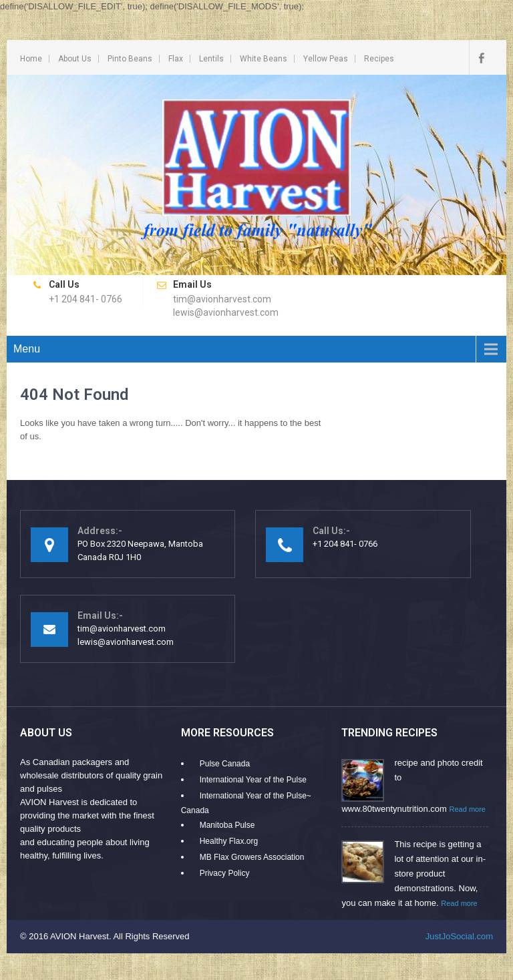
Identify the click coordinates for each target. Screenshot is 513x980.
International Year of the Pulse (253, 780)
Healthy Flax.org (229, 841)
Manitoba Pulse (227, 825)
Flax (176, 59)
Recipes (379, 59)
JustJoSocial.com (459, 936)
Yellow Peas (326, 59)
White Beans (264, 59)
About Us (75, 59)
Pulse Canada (225, 764)
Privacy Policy (225, 873)
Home (31, 59)
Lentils (211, 59)
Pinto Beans (130, 59)
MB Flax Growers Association (252, 857)
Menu (27, 349)
